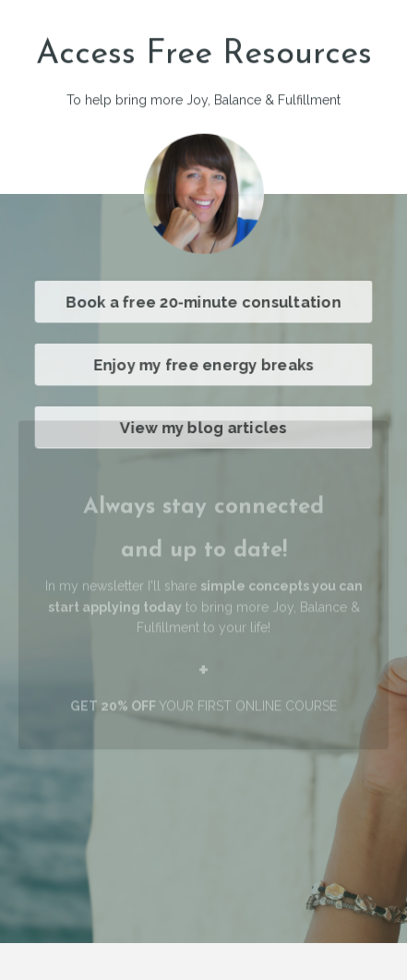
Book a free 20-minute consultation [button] (203, 301)
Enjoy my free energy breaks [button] (203, 364)
